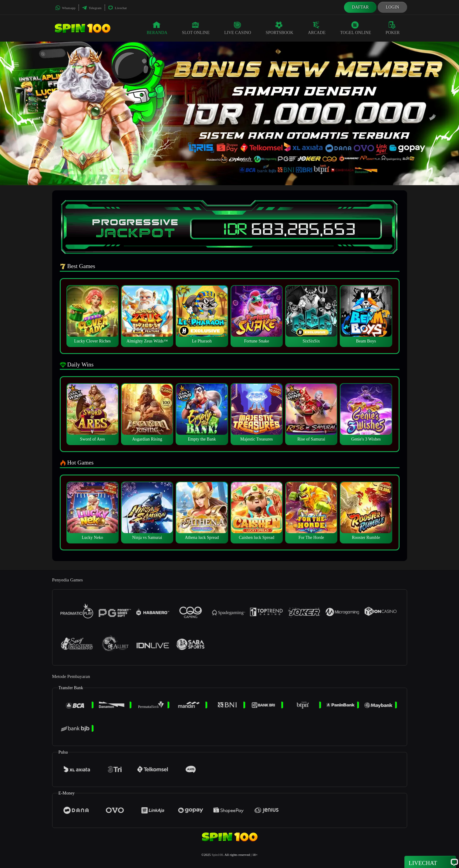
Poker (393, 28)
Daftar (360, 7)
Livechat (117, 8)
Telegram (92, 8)
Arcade (317, 28)
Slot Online (196, 28)
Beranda (157, 28)
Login (392, 7)
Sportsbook (280, 28)
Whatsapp (65, 8)
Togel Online (356, 28)
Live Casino (238, 28)
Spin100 (217, 855)
